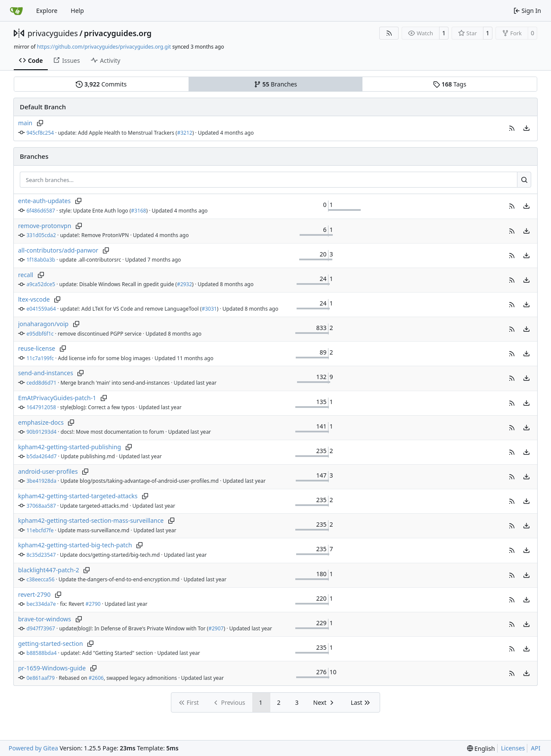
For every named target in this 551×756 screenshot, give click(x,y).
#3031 (209, 309)
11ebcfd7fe (40, 530)
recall (26, 275)
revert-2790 (34, 594)
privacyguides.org (118, 33)
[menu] (526, 128)
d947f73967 (41, 628)
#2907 (216, 628)
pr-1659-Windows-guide (52, 668)
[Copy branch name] (40, 123)
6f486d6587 (41, 211)
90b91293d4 (42, 432)
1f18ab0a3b (41, 260)
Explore (47, 11)
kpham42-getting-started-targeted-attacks (78, 496)
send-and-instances (46, 373)
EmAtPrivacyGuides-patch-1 (57, 398)
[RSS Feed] (389, 33)
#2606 (96, 678)
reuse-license (37, 348)
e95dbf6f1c (40, 334)
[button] (512, 128)
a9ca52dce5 (41, 284)
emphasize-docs (41, 422)
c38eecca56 (41, 579)
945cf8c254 (40, 133)
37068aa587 (41, 506)
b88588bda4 (42, 653)
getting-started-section (51, 643)
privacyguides (53, 33)
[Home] (16, 11)
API (536, 748)
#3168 (138, 211)
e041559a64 (41, 309)
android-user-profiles (48, 471)
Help (77, 11)
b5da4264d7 (42, 456)
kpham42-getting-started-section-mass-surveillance (91, 520)
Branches (275, 84)
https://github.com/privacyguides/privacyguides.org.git (104, 47)
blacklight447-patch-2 (49, 570)
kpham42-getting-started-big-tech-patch (75, 545)
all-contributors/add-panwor (58, 250)
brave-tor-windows (45, 619)
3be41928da (42, 481)
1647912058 (42, 407)
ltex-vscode (34, 299)
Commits (101, 84)
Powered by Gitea (33, 748)
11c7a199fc (40, 358)
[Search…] (524, 180)
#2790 (93, 604)
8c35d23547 (41, 555)
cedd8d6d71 (42, 383)
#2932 (184, 284)
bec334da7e (41, 604)
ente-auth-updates (44, 201)
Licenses (513, 748)
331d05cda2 (41, 235)
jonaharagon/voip (43, 324)
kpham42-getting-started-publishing (70, 447)
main (25, 123)
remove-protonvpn (45, 226)
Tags (450, 84)
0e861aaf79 (41, 678)
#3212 (184, 133)
